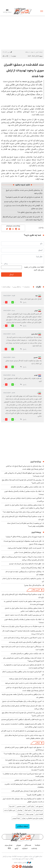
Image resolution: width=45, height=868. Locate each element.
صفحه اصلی (39, 52)
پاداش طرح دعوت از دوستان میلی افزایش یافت (26, 791)
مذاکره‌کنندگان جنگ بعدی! (33, 585)
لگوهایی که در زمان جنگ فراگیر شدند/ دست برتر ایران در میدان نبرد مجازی (23, 207)
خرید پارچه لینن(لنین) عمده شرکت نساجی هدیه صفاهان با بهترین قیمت (23, 775)
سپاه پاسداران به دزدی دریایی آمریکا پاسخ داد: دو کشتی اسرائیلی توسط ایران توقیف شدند (25, 468)
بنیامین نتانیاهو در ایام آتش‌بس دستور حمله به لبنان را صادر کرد (23, 580)
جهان (32, 52)
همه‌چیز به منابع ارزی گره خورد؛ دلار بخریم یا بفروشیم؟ (23, 197)
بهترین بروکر (30, 814)
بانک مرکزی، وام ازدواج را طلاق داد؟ (29, 212)
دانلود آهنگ (28, 810)
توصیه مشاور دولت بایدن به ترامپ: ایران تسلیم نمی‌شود (23, 683)
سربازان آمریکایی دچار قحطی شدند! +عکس (28, 552)
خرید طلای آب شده (10, 810)
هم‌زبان (18, 845)
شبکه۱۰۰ (37, 845)
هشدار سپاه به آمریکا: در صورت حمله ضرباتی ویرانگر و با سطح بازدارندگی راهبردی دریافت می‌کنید (23, 558)
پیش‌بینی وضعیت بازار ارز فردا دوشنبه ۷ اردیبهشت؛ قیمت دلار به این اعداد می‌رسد (23, 632)
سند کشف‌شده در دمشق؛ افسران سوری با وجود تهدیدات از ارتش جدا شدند (24, 70)
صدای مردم (9, 845)
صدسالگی (28, 845)
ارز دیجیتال (21, 814)
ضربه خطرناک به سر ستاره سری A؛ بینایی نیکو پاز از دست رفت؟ (21, 626)
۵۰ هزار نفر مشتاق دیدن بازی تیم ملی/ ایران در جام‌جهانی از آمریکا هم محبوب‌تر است (24, 666)
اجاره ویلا (12, 806)
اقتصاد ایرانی (39, 814)
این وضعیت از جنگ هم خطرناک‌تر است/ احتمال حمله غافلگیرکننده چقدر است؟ (26, 525)
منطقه (27, 52)
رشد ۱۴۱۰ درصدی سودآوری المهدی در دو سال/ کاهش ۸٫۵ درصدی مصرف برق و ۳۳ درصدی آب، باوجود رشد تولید (24, 762)
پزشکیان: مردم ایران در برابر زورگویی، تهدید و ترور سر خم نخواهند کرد (25, 573)
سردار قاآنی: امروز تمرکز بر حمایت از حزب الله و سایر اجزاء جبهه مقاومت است (23, 648)
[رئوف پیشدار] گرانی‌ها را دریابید (31, 568)
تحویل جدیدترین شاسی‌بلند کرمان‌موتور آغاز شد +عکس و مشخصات (24, 786)
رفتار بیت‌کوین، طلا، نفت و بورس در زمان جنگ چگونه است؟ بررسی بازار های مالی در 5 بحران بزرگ (24, 755)
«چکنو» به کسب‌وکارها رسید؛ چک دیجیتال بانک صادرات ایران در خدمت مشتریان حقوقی (23, 800)
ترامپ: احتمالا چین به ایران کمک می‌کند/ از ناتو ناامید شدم (23, 638)
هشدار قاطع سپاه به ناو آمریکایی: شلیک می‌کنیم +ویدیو (22, 202)
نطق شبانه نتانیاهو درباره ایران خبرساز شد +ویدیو (25, 564)
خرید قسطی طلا (38, 810)
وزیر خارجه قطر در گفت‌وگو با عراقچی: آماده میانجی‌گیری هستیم (21, 719)
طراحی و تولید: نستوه (22, 862)
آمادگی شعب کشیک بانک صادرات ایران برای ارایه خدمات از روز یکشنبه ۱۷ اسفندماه (23, 768)
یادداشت (34, 848)
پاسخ (25, 302)
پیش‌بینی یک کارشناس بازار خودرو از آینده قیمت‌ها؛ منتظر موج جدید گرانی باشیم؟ (23, 481)
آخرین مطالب (36, 590)
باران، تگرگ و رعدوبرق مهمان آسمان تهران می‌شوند (25, 679)
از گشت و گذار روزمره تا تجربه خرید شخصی (28, 780)
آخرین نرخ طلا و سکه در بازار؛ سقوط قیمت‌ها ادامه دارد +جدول (22, 701)
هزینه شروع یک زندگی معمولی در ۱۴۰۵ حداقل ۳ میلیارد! (24, 537)
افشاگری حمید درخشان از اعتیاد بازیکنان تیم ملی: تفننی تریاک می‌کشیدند (23, 500)
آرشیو (16, 848)
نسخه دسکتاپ (22, 826)
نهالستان (20, 810)
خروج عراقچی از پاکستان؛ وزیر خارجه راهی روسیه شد (25, 642)
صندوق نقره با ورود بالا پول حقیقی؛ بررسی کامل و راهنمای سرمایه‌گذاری (24, 749)
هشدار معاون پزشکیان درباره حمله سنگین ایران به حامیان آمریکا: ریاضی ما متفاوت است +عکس (24, 506)
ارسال (11, 274)
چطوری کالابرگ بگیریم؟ (34, 795)
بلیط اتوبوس (16, 818)
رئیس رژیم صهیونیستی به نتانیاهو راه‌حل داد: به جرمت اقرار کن (21, 731)
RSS (9, 848)
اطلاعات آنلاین (23, 11)
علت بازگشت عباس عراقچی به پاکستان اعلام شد (26, 487)
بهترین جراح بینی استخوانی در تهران (32, 818)
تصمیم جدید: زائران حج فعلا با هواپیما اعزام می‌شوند (25, 548)
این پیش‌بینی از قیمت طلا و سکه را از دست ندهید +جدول (23, 615)
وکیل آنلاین (31, 806)
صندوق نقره (39, 806)
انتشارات (25, 848)
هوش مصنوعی (21, 806)
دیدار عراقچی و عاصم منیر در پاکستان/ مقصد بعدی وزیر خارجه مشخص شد (23, 696)
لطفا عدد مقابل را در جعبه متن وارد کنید (34, 269)
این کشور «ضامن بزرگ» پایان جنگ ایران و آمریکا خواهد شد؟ (22, 512)
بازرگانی (38, 743)
